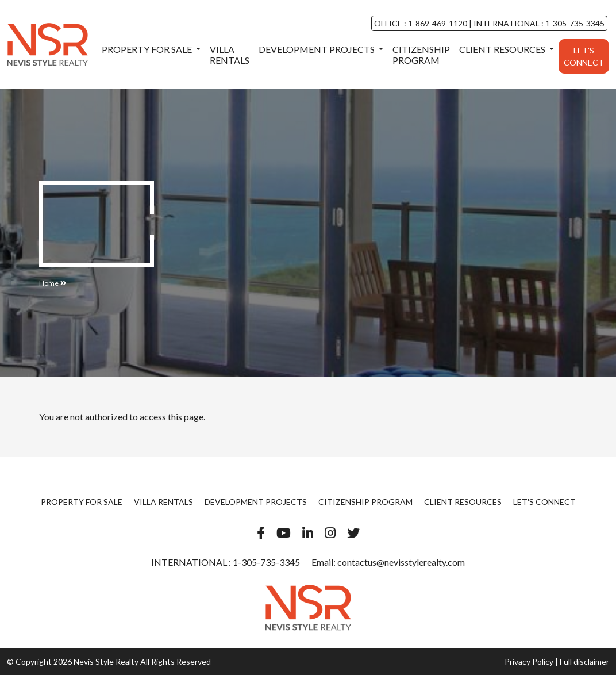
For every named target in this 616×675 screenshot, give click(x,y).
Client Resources (503, 49)
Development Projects (317, 49)
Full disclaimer (584, 661)
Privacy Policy (529, 661)
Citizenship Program (421, 55)
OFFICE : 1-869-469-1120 (421, 23)
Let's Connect (584, 56)
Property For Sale (148, 49)
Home (49, 283)
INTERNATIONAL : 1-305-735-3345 (538, 23)
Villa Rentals (230, 55)
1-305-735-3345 (265, 562)
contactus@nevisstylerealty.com (401, 562)
